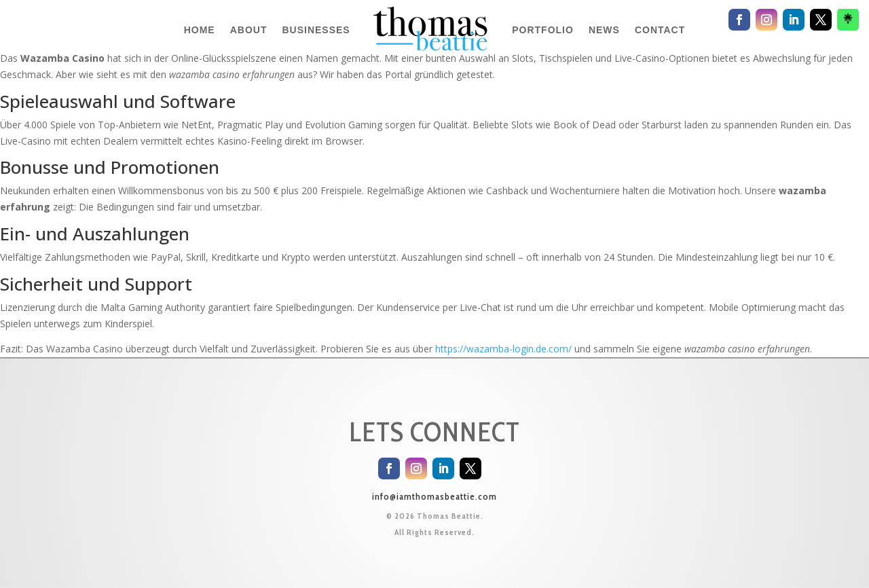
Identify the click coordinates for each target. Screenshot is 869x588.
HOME (200, 30)
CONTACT (660, 30)
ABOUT (249, 30)
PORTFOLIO (543, 30)
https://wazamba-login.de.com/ (503, 349)
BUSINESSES (316, 30)
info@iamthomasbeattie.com (434, 496)
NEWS (604, 30)
